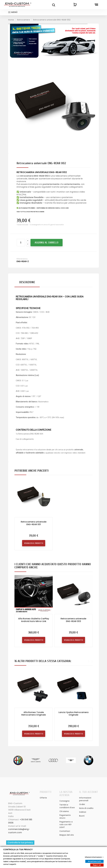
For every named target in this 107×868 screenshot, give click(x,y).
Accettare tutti (94, 861)
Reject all (97, 865)
